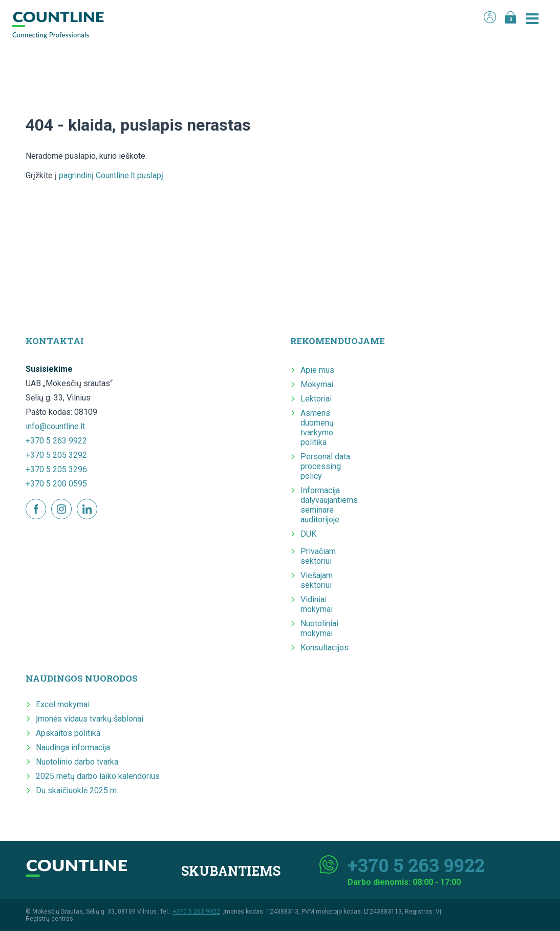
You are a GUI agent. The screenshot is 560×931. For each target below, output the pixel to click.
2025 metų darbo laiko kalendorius (98, 776)
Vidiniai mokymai (317, 604)
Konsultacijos (325, 648)
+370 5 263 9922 (56, 441)
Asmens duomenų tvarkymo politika (317, 428)
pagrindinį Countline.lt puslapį (111, 175)
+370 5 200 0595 (56, 484)
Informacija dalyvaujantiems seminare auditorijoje (329, 505)
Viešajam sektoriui (317, 580)
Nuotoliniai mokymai (319, 628)
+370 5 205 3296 (56, 469)
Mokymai (317, 384)
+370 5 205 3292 (56, 455)
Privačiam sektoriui (318, 556)
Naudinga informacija (73, 747)
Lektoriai (316, 399)
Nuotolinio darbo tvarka (77, 762)
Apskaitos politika (68, 733)
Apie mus (317, 370)
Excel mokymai (63, 704)
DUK (308, 534)
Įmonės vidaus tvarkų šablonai (90, 719)
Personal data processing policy (325, 466)
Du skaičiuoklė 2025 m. (77, 790)
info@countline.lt (55, 426)
